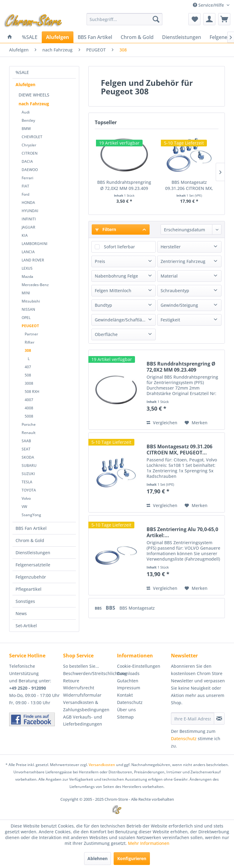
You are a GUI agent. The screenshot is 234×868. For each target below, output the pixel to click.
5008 (29, 416)
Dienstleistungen (33, 553)
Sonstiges (25, 601)
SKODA (28, 457)
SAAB (26, 441)
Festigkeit (170, 320)
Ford (25, 194)
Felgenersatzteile (33, 565)
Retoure (71, 681)
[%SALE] (30, 37)
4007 (29, 400)
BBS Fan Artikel (31, 528)
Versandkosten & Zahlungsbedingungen (86, 706)
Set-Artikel (26, 626)
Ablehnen (97, 858)
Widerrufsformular (82, 695)
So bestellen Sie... (81, 666)
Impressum (129, 688)
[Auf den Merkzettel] (196, 423)
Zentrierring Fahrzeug (183, 261)
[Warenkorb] (224, 19)
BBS (99, 608)
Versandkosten (102, 765)
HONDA (28, 203)
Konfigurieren (132, 858)
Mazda (27, 276)
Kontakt (125, 695)
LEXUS (27, 268)
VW (24, 507)
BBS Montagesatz (137, 608)
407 (28, 367)
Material (169, 276)
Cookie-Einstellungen (139, 666)
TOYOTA (29, 490)
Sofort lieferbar (119, 247)
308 (28, 350)
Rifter (30, 342)
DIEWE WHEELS (34, 95)
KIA (25, 235)
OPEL (26, 318)
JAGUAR (28, 227)
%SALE (22, 72)
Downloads (128, 673)
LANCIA (28, 252)
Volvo (26, 498)
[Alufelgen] (58, 37)
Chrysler (29, 145)
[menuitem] (125, 19)
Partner (31, 334)
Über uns (126, 710)
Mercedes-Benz (35, 285)
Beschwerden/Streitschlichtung (89, 673)
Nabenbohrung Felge (116, 276)
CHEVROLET (32, 137)
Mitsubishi (31, 301)
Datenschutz (130, 702)
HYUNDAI (30, 211)
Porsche (29, 424)
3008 (29, 383)
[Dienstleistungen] (182, 37)
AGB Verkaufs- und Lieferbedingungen (83, 721)
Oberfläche (106, 334)
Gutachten (128, 681)
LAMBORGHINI (35, 244)
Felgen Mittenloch (113, 290)
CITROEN (30, 153)
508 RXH (32, 392)
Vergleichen (162, 423)
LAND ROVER (33, 260)
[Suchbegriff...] (125, 19)
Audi (26, 112)
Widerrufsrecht (79, 688)
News (21, 613)
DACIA (27, 161)
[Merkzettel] (194, 19)
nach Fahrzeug (34, 104)
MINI (26, 293)
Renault (29, 433)
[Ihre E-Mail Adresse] (193, 719)
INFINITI (29, 219)
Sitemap (125, 717)
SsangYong (31, 515)
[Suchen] (156, 19)
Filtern (106, 229)
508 (28, 375)
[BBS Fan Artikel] (95, 37)
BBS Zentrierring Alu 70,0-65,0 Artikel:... (182, 532)
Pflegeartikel (28, 589)
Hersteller (171, 247)
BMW (26, 129)
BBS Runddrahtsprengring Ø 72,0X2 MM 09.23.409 (124, 185)
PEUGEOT (30, 326)
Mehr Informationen (149, 843)
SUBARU (29, 466)
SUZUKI (28, 474)
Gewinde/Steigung (179, 305)
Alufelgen (25, 84)
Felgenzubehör (31, 577)
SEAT (26, 449)
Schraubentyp (175, 290)
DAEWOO (30, 170)
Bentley (28, 120)
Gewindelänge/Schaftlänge (122, 320)
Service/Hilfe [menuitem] (209, 5)
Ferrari (27, 178)
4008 (29, 408)
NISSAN (28, 309)
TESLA (27, 482)
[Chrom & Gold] (137, 37)
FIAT (25, 186)
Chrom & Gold (30, 540)
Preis (100, 261)
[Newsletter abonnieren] (219, 719)
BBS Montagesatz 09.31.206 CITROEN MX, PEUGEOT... (189, 185)
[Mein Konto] (209, 19)
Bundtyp (103, 305)
